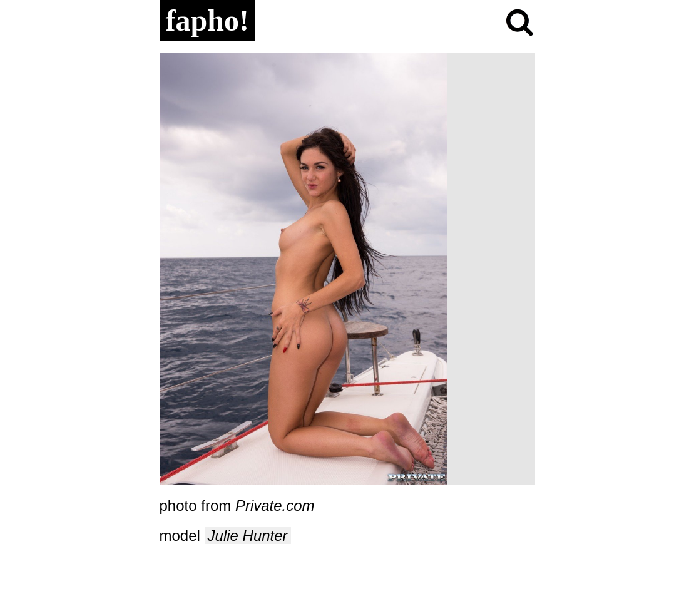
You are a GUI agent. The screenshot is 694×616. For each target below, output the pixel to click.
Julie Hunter (248, 536)
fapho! (207, 20)
